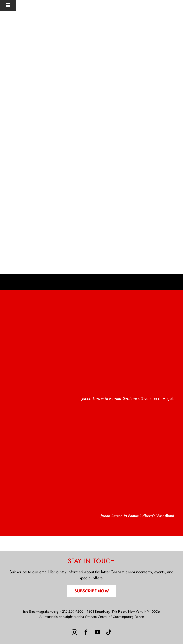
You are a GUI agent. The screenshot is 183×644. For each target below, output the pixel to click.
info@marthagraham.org (41, 612)
